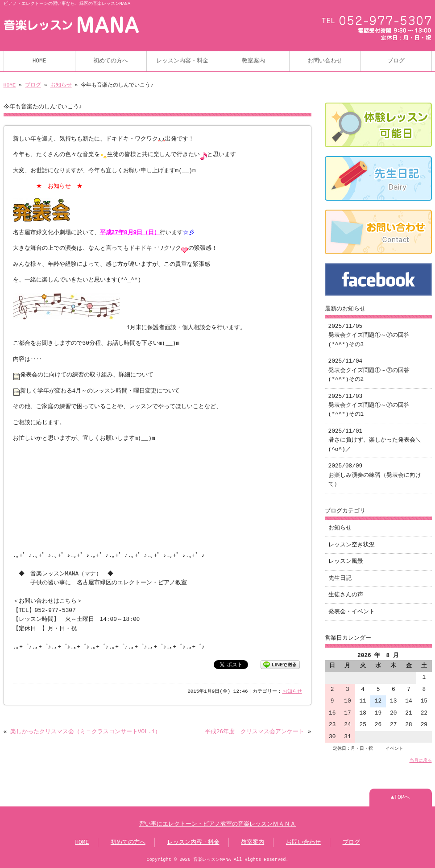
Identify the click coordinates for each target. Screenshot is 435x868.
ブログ (396, 61)
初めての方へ (111, 61)
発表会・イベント (352, 612)
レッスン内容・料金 (182, 61)
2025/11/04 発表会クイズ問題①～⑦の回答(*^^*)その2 (369, 370)
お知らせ (61, 85)
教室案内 (253, 61)
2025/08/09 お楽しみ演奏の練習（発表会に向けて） (375, 475)
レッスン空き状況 (352, 545)
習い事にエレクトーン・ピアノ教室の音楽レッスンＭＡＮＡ (217, 824)
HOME (39, 61)
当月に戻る (421, 761)
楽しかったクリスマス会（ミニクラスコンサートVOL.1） (85, 732)
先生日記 (340, 579)
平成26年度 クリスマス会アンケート (255, 732)
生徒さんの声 (346, 595)
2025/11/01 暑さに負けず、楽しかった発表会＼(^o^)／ (375, 440)
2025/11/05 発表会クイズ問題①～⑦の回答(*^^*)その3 (369, 336)
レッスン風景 (346, 562)
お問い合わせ (325, 61)
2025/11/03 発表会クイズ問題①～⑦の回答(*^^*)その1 (369, 406)
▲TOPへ (401, 798)
